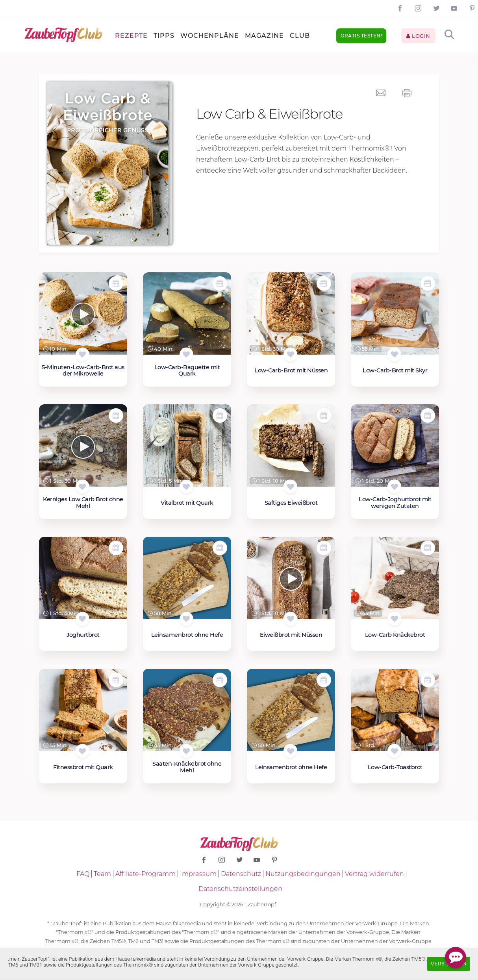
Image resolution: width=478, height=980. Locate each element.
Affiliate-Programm (145, 874)
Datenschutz (241, 874)
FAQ (83, 874)
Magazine (264, 36)
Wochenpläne (210, 36)
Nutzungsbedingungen (303, 874)
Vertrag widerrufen (374, 874)
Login (418, 36)
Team (102, 874)
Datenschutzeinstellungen (240, 889)
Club (300, 36)
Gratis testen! (361, 36)
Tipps (164, 36)
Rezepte (131, 36)
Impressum (198, 874)
